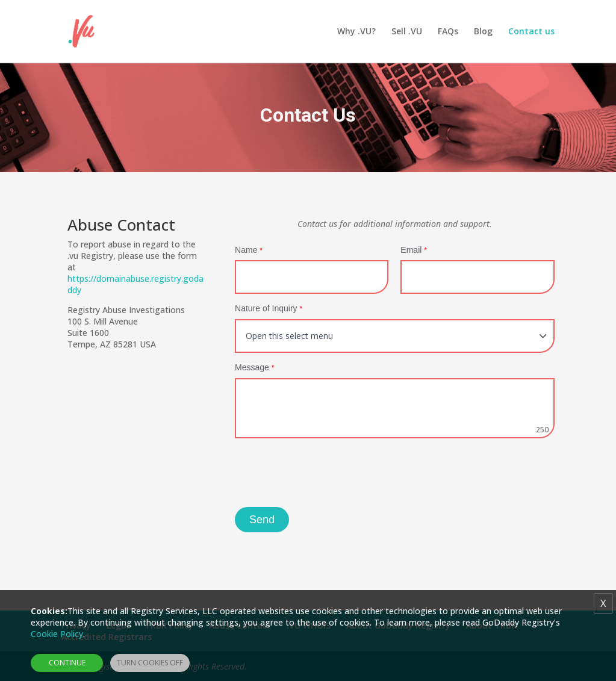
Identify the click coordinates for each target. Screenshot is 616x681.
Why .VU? (356, 32)
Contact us (531, 32)
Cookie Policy (57, 634)
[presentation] (326, 474)
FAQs (448, 32)
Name (249, 250)
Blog (483, 32)
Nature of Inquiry (269, 308)
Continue (67, 663)
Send (262, 520)
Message (254, 367)
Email (414, 250)
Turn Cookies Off (150, 663)
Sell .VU (407, 32)
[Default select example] (395, 336)
